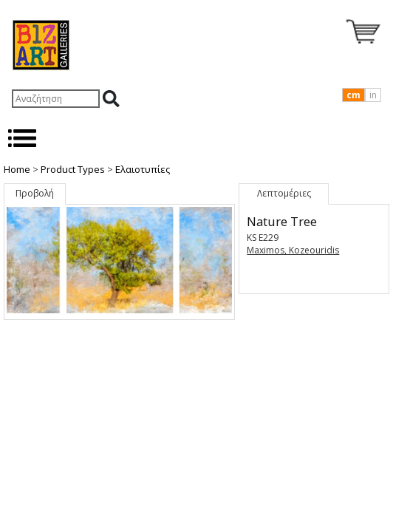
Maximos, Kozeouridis (293, 250)
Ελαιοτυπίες (143, 169)
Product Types (73, 169)
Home (17, 169)
